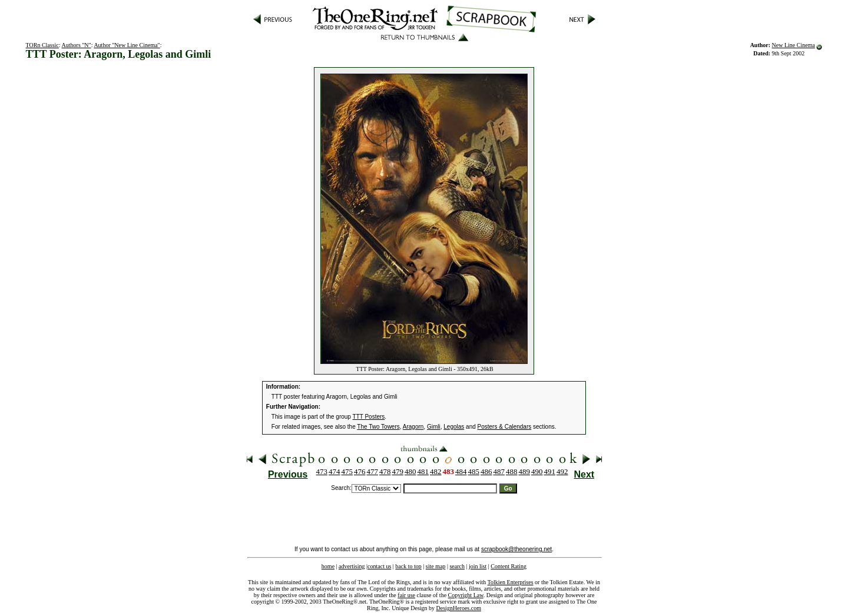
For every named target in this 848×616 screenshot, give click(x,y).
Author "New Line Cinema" (127, 45)
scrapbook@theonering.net (516, 549)
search (457, 566)
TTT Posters (369, 417)
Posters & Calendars (505, 427)
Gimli (434, 427)
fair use (406, 595)
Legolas (454, 427)
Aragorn (413, 427)
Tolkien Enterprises (511, 582)
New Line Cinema (794, 45)
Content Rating (509, 566)
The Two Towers (378, 427)
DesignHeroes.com (459, 608)
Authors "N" (77, 45)
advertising (352, 566)
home (328, 566)
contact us (379, 566)
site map (436, 566)
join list (478, 566)
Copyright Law (466, 595)
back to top (408, 566)
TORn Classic (42, 45)
